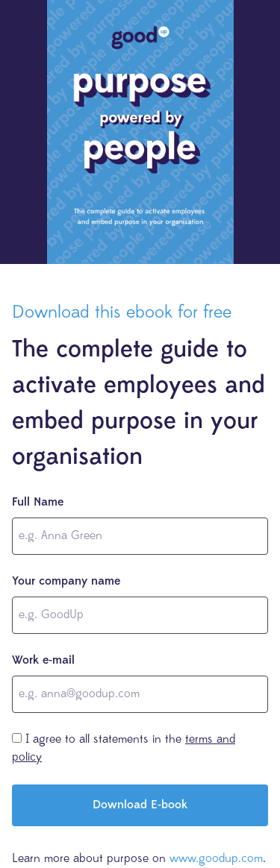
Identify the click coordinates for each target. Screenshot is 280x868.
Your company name (66, 582)
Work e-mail (43, 661)
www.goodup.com (216, 859)
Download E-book (140, 805)
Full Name (38, 503)
